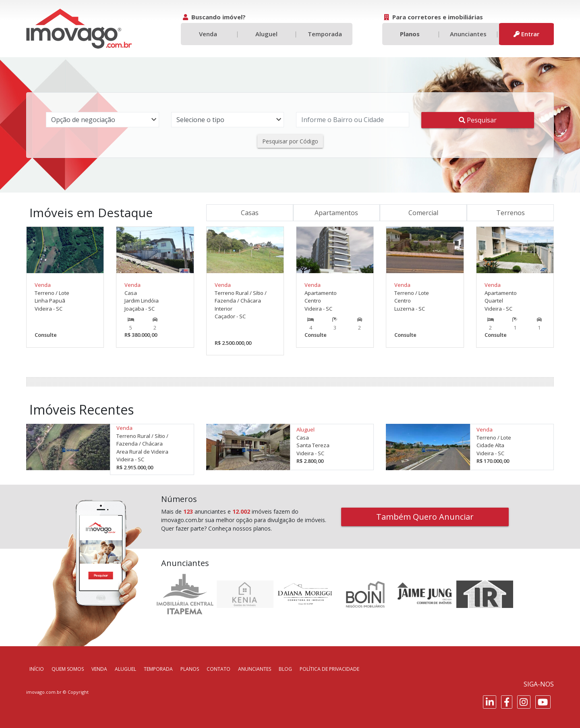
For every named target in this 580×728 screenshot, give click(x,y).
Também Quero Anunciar (425, 517)
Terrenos (511, 213)
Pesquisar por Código (290, 141)
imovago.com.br (44, 692)
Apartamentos (336, 213)
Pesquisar (478, 120)
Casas (250, 213)
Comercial (423, 213)
